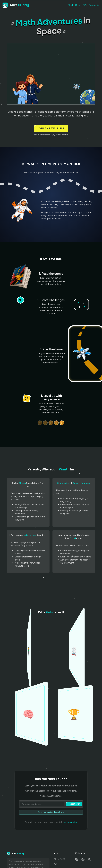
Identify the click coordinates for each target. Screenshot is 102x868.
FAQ (85, 5)
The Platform (74, 5)
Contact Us (94, 5)
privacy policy (70, 822)
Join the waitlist (51, 128)
